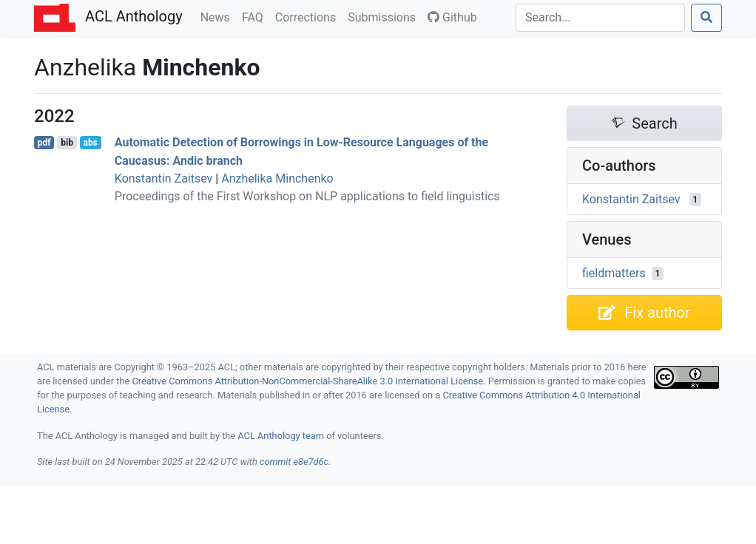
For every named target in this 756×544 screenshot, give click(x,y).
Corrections (308, 16)
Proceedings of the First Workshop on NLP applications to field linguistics (307, 196)
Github (452, 17)
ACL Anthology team (281, 436)
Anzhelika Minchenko (277, 178)
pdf (44, 143)
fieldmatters (614, 273)
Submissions (385, 16)
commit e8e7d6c (294, 462)
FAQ (256, 16)
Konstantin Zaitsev (164, 178)
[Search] (600, 18)
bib (67, 143)
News (218, 16)
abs (90, 143)
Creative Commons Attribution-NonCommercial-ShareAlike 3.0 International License (308, 381)
